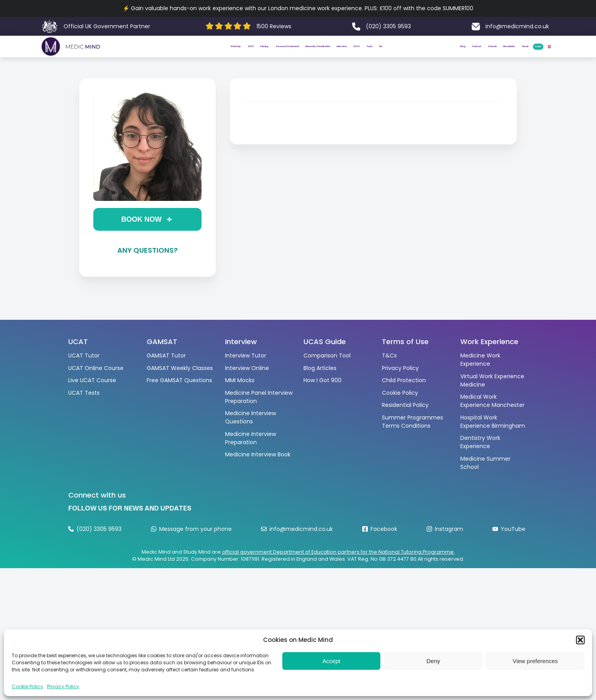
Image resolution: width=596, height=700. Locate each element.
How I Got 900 (323, 397)
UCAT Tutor (84, 372)
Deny (433, 661)
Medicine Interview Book (258, 471)
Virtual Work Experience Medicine (492, 397)
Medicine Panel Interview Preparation (259, 413)
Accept (331, 661)
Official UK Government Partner (107, 26)
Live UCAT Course (92, 397)
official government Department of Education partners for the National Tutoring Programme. (338, 569)
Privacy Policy (63, 686)
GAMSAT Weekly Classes (180, 385)
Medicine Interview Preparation (251, 455)
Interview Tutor (246, 372)
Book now (141, 236)
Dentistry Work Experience (480, 458)
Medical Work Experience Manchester (492, 417)
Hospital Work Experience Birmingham (493, 438)
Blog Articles (320, 385)
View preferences (535, 661)
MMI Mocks (240, 397)
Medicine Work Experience (480, 376)
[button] (580, 640)
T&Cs (389, 372)
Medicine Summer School (485, 479)
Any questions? (147, 267)
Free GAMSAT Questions (179, 397)
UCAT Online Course (96, 385)
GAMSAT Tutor (166, 372)
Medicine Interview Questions (251, 434)
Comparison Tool (327, 372)
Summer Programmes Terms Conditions (412, 438)
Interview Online (247, 385)
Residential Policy (405, 421)
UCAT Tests (84, 409)
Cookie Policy (27, 686)
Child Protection (404, 397)
